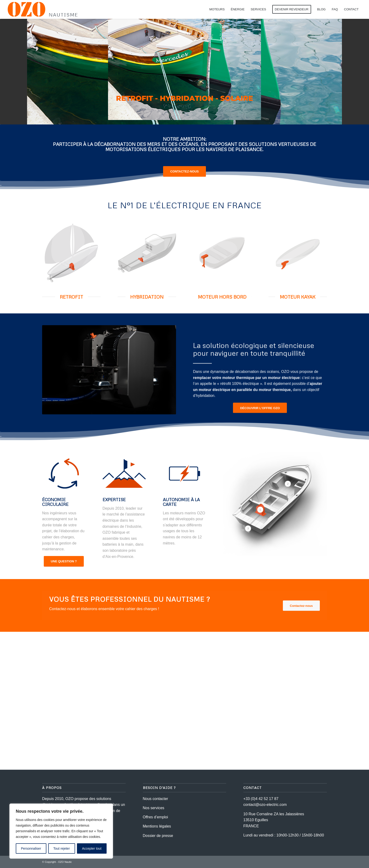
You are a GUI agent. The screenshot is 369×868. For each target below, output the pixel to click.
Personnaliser (31, 848)
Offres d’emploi (155, 817)
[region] (61, 831)
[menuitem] (217, 9)
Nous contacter (156, 799)
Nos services (154, 808)
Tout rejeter (62, 848)
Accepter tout (92, 848)
